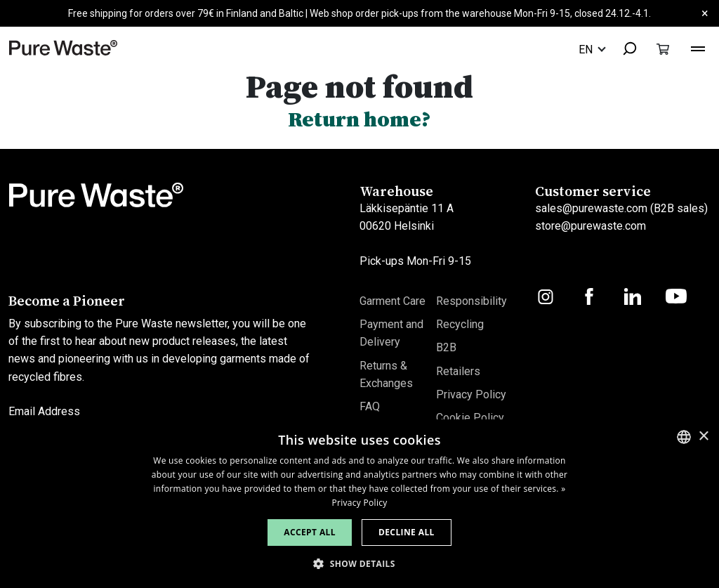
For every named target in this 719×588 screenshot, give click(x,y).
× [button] (703, 437)
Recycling (460, 324)
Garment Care (393, 301)
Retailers (458, 371)
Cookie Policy (470, 418)
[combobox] (624, 50)
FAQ (370, 406)
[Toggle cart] (663, 49)
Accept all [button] (310, 532)
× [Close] (705, 13)
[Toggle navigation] (698, 47)
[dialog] (359, 504)
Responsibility (471, 301)
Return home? (359, 119)
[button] (359, 564)
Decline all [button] (407, 532)
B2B (446, 347)
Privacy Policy (471, 394)
